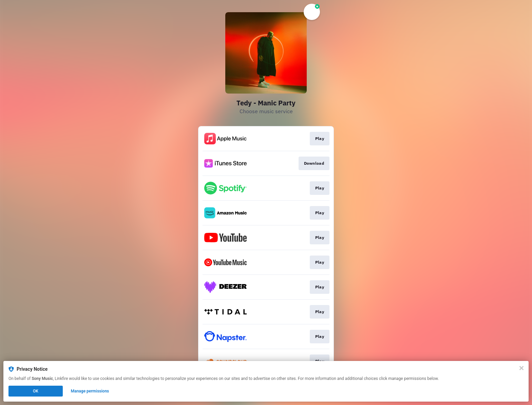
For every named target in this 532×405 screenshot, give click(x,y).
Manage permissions (90, 391)
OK (36, 391)
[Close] (521, 368)
